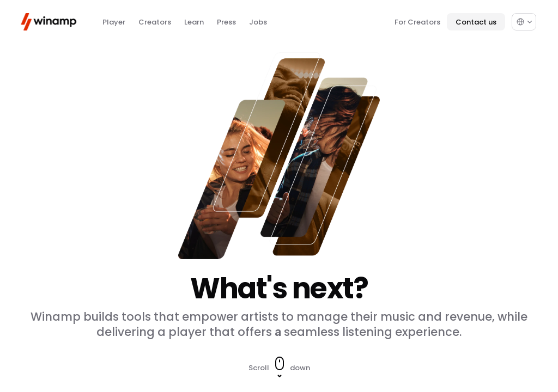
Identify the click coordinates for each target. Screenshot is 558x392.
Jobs (258, 22)
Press (226, 22)
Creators (155, 22)
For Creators (417, 22)
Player (114, 22)
